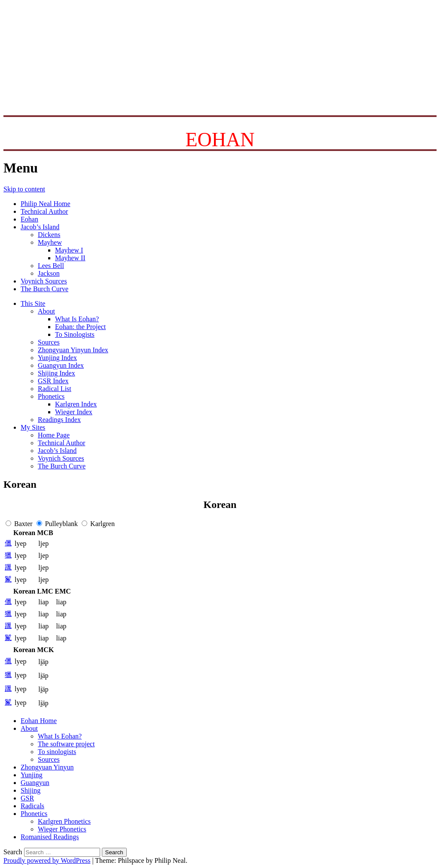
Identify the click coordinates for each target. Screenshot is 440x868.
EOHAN (220, 140)
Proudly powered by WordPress (47, 860)
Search (13, 852)
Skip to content (24, 189)
